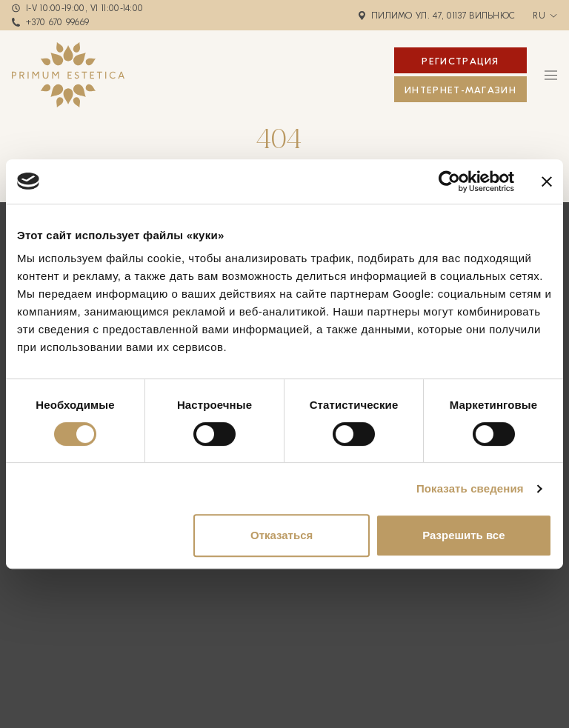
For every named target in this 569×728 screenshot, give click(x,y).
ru (539, 16)
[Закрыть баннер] (547, 181)
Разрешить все (463, 535)
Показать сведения (470, 488)
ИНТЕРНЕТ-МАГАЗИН (460, 90)
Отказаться (282, 535)
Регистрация (460, 61)
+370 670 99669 (57, 22)
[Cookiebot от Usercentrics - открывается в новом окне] (449, 181)
